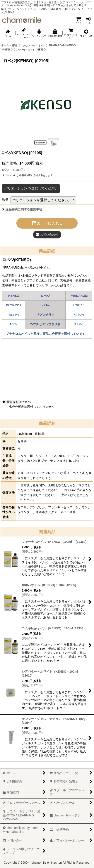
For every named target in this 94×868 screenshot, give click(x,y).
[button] (86, 33)
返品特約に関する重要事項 (22, 209)
